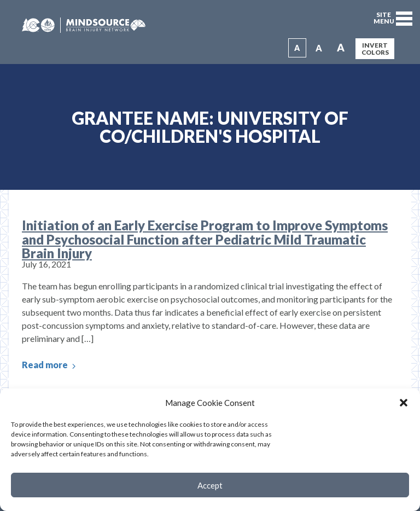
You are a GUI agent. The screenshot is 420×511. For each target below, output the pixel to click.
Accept (210, 485)
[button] (404, 403)
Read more (50, 365)
